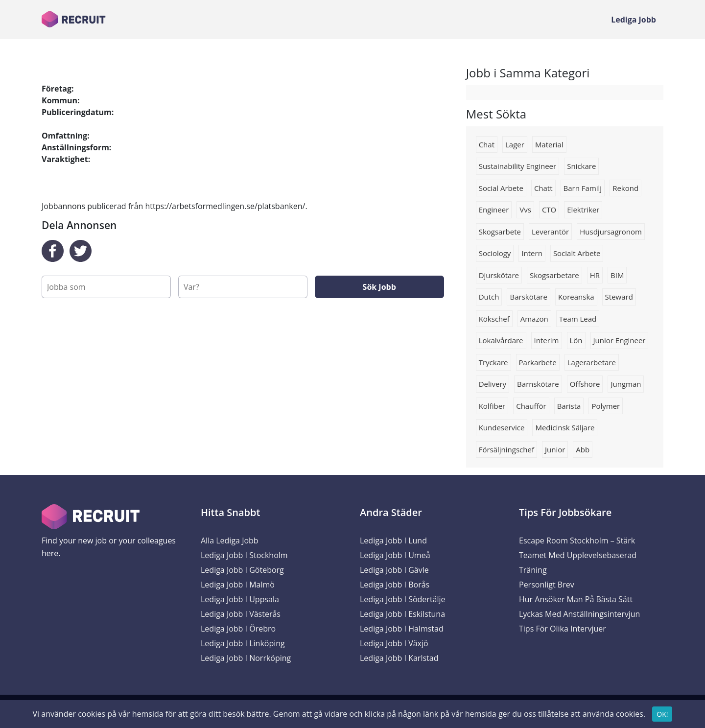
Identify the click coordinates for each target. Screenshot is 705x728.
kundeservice (502, 427)
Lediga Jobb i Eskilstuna (402, 614)
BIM (617, 275)
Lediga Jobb (634, 20)
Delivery (493, 384)
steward (619, 297)
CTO (549, 210)
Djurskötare (499, 275)
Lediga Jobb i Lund (393, 540)
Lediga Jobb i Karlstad (399, 658)
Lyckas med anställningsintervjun (579, 614)
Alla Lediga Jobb (230, 540)
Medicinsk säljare (565, 427)
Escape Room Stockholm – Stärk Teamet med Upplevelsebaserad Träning (578, 555)
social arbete (501, 188)
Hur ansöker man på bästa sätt (576, 599)
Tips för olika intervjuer (563, 629)
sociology (495, 253)
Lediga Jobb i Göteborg (242, 570)
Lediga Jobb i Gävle (394, 570)
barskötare (528, 297)
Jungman (626, 384)
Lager (515, 144)
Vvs (525, 210)
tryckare (493, 362)
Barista (569, 406)
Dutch (489, 297)
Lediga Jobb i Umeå (395, 555)
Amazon (534, 319)
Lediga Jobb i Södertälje (403, 599)
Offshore (585, 384)
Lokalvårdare (501, 340)
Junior (555, 449)
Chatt (543, 188)
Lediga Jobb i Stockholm (244, 555)
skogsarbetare (554, 275)
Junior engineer (620, 340)
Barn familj (583, 188)
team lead (578, 319)
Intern (532, 253)
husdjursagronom (611, 232)
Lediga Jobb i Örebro (238, 629)
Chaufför (531, 406)
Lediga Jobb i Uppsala (240, 599)
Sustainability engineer (518, 166)
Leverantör (550, 232)
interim (547, 340)
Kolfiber (492, 406)
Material (549, 144)
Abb (583, 449)
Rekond (625, 188)
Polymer (606, 406)
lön (576, 340)
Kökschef (494, 319)
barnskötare (538, 384)
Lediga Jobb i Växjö (394, 643)
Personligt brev (547, 585)
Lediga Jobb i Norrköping (246, 658)
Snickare (581, 166)
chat (487, 144)
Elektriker (583, 210)
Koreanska (576, 297)
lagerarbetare (592, 362)
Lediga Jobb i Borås (395, 585)
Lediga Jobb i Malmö (238, 585)
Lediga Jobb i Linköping (243, 643)
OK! (662, 716)
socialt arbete (577, 253)
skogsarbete (500, 232)
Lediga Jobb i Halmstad (402, 629)
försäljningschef (506, 449)
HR (595, 275)
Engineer (494, 210)
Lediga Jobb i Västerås (241, 614)
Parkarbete (538, 362)
